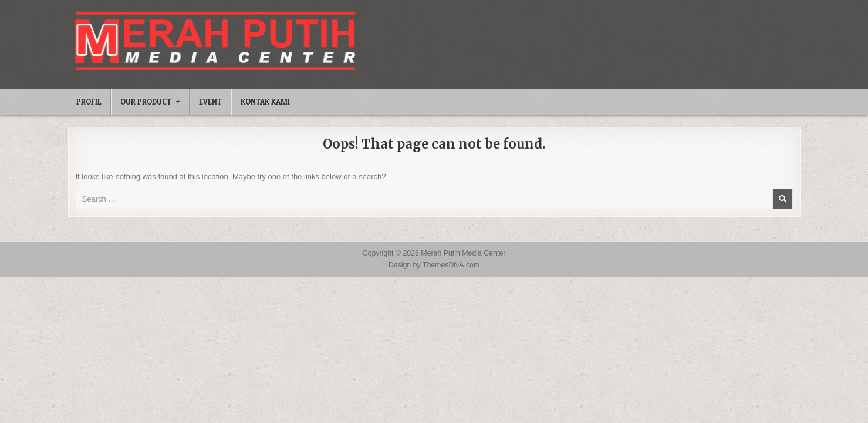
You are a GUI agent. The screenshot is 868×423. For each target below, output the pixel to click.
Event (210, 102)
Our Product (146, 102)
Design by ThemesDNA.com (434, 265)
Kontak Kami (265, 102)
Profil (89, 102)
